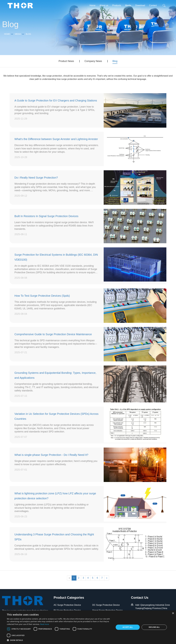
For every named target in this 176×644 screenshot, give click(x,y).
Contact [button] (153, 5)
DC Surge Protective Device (106, 605)
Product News (66, 61)
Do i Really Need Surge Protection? (36, 178)
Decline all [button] (154, 627)
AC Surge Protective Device (67, 605)
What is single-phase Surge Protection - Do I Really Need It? (51, 455)
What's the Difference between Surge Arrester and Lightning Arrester (56, 139)
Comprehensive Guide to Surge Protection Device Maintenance (53, 334)
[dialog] (88, 627)
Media (18, 34)
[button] (59, 640)
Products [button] (117, 5)
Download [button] (140, 5)
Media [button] (128, 5)
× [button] (173, 613)
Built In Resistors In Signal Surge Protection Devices (46, 216)
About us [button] (104, 5)
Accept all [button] (128, 627)
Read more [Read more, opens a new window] (45, 624)
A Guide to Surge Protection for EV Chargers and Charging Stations (56, 100)
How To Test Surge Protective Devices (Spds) (42, 296)
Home (92, 5)
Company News (93, 61)
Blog (28, 34)
